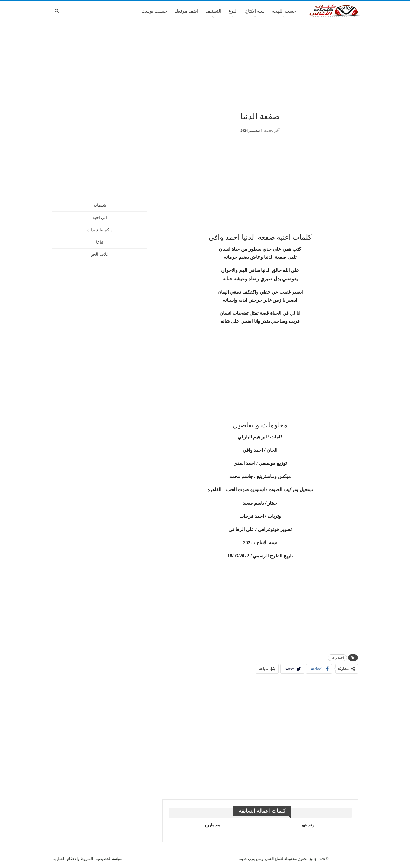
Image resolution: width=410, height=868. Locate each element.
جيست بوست (154, 11)
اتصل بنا (58, 859)
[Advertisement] (205, 66)
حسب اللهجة (284, 11)
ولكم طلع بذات (100, 230)
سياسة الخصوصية (109, 859)
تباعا (100, 242)
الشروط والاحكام (80, 859)
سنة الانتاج (255, 11)
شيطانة (100, 205)
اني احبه (100, 218)
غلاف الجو (100, 254)
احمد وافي (337, 658)
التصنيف (213, 11)
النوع (233, 11)
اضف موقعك (186, 11)
